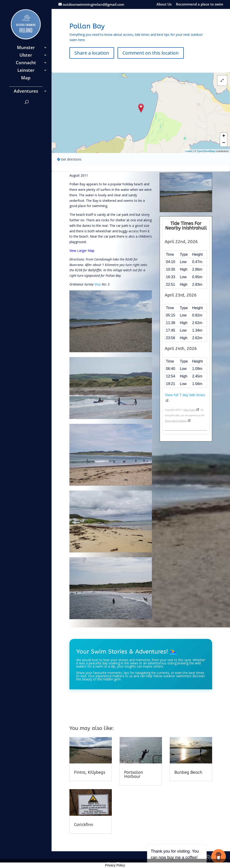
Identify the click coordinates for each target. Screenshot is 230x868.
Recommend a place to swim (200, 4)
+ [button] (224, 136)
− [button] (224, 143)
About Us (164, 4)
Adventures (26, 92)
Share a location (92, 53)
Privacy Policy (115, 865)
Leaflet (189, 151)
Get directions (71, 159)
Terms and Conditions (176, 421)
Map (26, 78)
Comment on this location (151, 53)
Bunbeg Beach (188, 772)
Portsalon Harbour (134, 774)
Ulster (26, 56)
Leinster (26, 71)
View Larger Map (82, 251)
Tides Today (189, 410)
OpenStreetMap (206, 151)
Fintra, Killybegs (90, 772)
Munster (26, 48)
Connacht (26, 63)
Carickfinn (84, 825)
